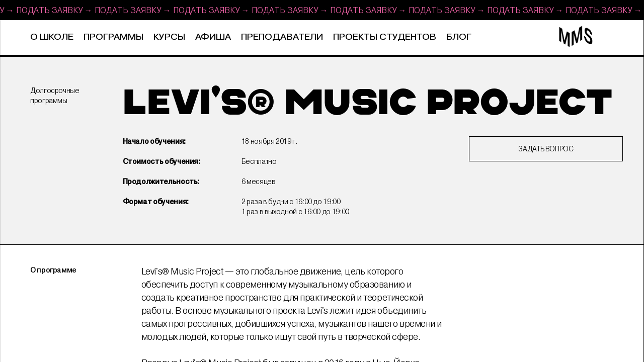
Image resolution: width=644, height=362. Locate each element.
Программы (113, 37)
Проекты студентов (385, 37)
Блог (459, 37)
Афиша (213, 37)
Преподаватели (282, 37)
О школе (52, 37)
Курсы (169, 37)
